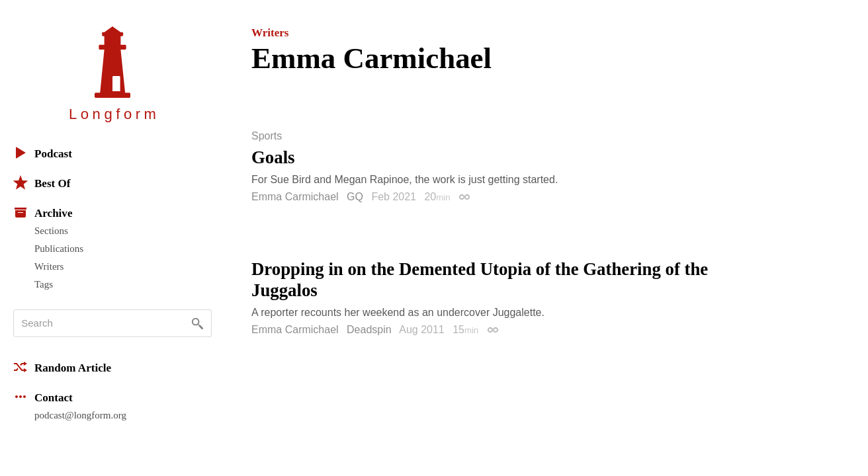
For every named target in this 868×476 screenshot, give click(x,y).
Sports (267, 136)
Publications (59, 249)
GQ (355, 197)
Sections (51, 231)
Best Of (42, 182)
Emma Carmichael (295, 197)
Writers (49, 266)
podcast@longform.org (80, 415)
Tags (44, 284)
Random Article (62, 367)
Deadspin (369, 330)
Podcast (43, 153)
